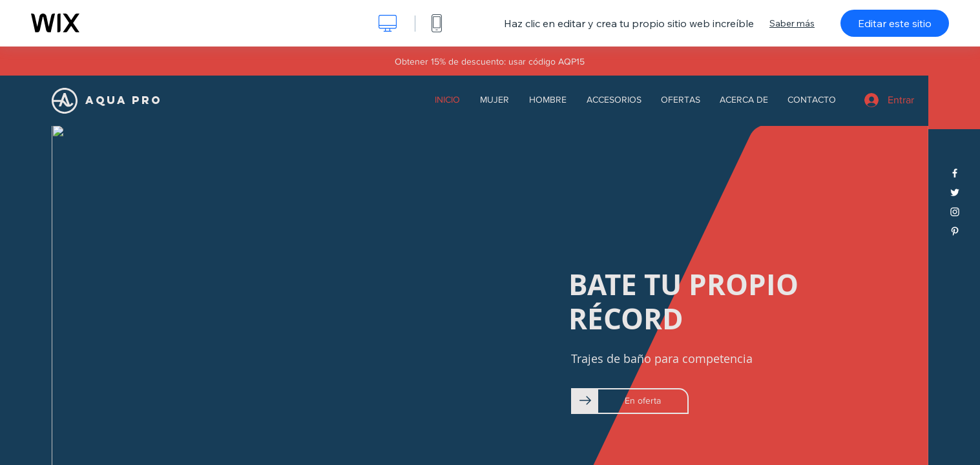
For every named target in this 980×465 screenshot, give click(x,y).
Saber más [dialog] (792, 23)
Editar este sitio (895, 23)
